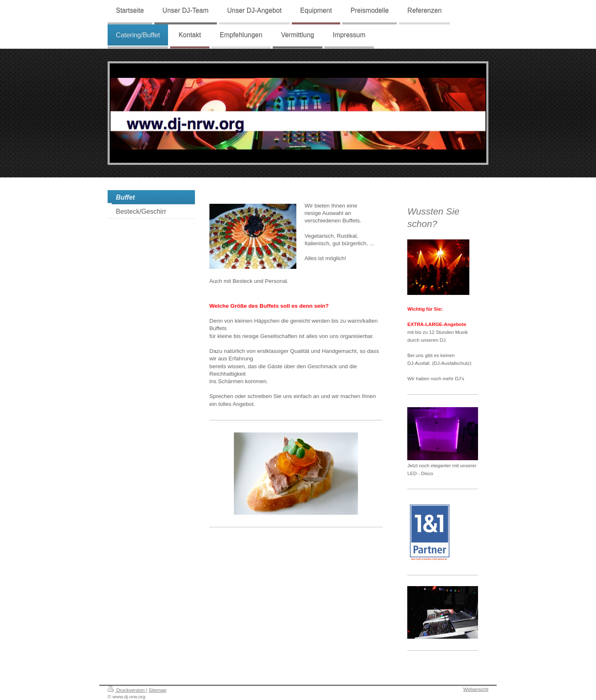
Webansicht (476, 689)
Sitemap (157, 690)
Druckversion (127, 690)
